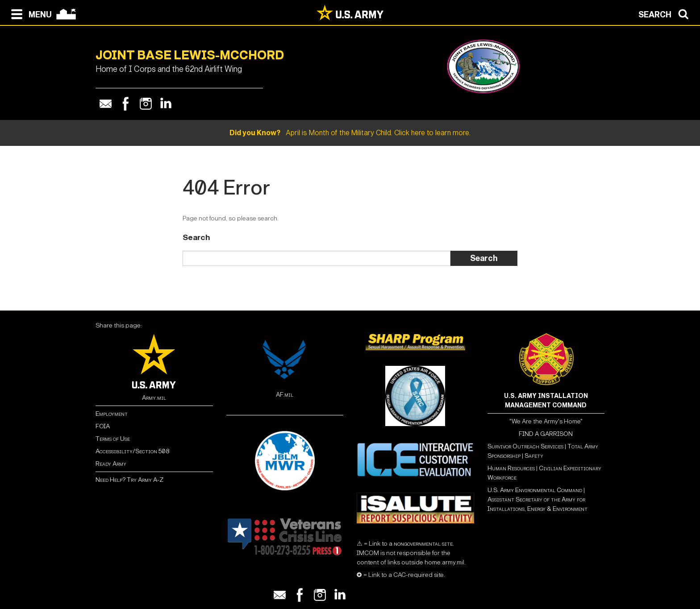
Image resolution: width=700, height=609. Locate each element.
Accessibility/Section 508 (132, 451)
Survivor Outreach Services (525, 446)
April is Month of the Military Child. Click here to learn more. (350, 133)
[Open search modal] (666, 13)
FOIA (103, 426)
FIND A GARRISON (546, 434)
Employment (112, 414)
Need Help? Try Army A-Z (129, 480)
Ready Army (111, 464)
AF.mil (285, 395)
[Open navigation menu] (29, 13)
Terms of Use (113, 439)
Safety (534, 456)
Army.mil (154, 398)
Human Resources (511, 468)
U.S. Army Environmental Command (535, 490)
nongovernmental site (423, 544)
